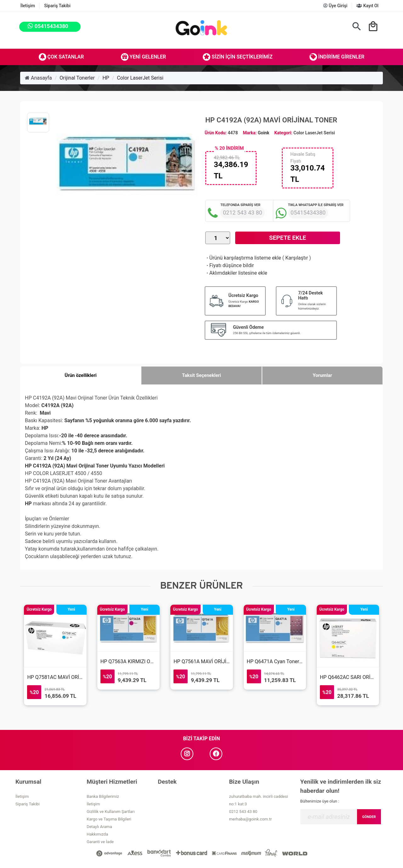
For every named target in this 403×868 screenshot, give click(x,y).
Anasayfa (38, 78)
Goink (264, 133)
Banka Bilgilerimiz (103, 796)
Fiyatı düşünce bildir (230, 265)
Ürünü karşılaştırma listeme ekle (243, 258)
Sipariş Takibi (57, 6)
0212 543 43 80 (243, 812)
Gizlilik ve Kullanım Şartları (111, 812)
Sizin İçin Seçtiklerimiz (238, 57)
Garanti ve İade (100, 842)
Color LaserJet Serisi (140, 78)
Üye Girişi (335, 6)
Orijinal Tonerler (77, 78)
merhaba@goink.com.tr (250, 819)
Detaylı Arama (99, 827)
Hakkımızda (97, 834)
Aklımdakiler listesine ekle (236, 273)
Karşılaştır (297, 258)
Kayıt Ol (367, 6)
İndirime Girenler (337, 57)
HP (106, 78)
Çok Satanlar (61, 57)
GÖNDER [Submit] (369, 817)
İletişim (28, 6)
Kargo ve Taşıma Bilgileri (109, 819)
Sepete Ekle (288, 238)
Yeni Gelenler (144, 57)
